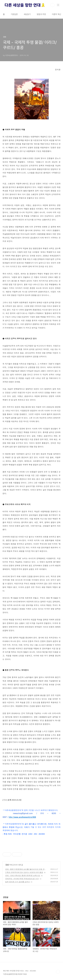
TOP (58, 972)
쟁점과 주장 (41, 14)
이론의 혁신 (57, 14)
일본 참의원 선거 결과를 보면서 (17, 882)
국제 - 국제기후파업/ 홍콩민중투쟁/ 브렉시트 (23, 876)
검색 (53, 5)
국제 (7, 865)
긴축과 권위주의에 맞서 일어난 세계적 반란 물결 (24, 872)
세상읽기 (27, 14)
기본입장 (14, 14)
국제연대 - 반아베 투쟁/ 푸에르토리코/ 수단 (22, 879)
